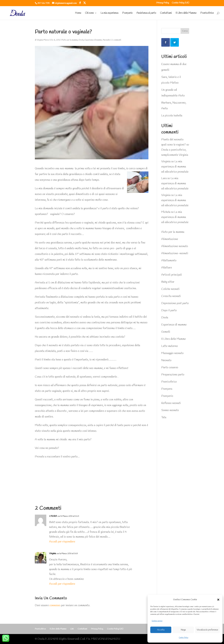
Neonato (107, 40)
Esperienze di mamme (93, 40)
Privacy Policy (163, 3)
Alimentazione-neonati (175, 253)
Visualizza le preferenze (207, 630)
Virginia (53, 553)
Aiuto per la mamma (70, 40)
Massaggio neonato (172, 353)
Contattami (166, 13)
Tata (164, 417)
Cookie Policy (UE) (180, 3)
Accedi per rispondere (62, 542)
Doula (81, 40)
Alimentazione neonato (175, 246)
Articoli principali (172, 275)
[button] (218, 600)
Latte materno (170, 346)
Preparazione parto (173, 375)
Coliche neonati (170, 289)
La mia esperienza (109, 13)
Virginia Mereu (43, 40)
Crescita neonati (171, 296)
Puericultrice (207, 13)
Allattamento (169, 261)
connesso (55, 605)
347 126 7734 (43, 3)
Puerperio (127, 13)
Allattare (167, 268)
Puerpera (167, 389)
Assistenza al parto (146, 13)
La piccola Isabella (172, 116)
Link (72, 629)
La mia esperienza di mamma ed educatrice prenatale (175, 167)
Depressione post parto (175, 303)
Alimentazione (170, 239)
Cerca (185, 31)
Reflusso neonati (171, 403)
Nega (183, 630)
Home (78, 13)
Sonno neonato (170, 410)
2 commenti (116, 40)
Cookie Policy (184, 638)
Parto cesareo (170, 368)
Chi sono (89, 13)
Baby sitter (168, 282)
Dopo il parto (169, 310)
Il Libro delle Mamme (186, 13)
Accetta (161, 630)
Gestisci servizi (157, 621)
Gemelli (166, 332)
